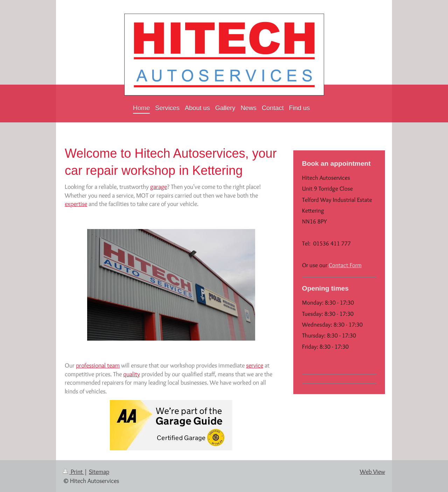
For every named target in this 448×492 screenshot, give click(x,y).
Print (73, 472)
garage (159, 187)
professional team (98, 365)
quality (132, 374)
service (255, 365)
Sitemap (99, 472)
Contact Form (345, 265)
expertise (76, 204)
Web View (372, 472)
